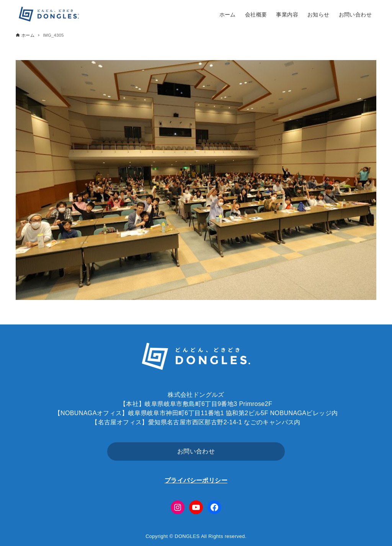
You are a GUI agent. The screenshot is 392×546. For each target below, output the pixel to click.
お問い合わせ (196, 451)
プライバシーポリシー (196, 480)
